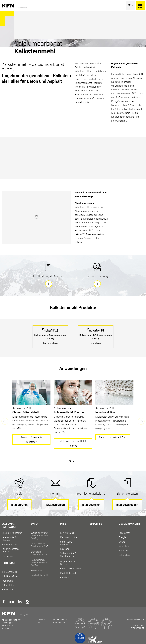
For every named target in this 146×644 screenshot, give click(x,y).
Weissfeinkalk (42, 545)
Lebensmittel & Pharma (9, 539)
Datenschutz (138, 628)
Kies (63, 525)
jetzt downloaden (127, 505)
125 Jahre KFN (9, 572)
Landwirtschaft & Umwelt (10, 550)
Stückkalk (42, 553)
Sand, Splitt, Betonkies (66, 543)
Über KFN (8, 564)
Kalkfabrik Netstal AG (15, 6)
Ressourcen (124, 533)
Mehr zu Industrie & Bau (113, 437)
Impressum (139, 625)
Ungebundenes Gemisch (68, 563)
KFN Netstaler (67, 533)
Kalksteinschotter (69, 537)
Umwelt (122, 542)
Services (96, 525)
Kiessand (65, 549)
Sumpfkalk (36, 571)
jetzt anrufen (19, 505)
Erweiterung (8, 590)
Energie (122, 537)
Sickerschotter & (71, 555)
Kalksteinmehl (42, 562)
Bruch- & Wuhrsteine (70, 569)
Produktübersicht (39, 575)
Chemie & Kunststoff (12, 533)
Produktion (7, 581)
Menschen (124, 546)
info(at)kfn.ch (59, 622)
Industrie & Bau (9, 544)
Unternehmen (125, 555)
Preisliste (65, 577)
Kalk (34, 525)
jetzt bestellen (91, 505)
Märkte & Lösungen (9, 526)
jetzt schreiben (55, 505)
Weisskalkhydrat (42, 535)
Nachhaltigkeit (129, 525)
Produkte (123, 551)
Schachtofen (8, 585)
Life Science (8, 556)
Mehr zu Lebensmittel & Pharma (73, 443)
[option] (50, 336)
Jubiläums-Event (10, 576)
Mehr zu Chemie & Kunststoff (32, 440)
